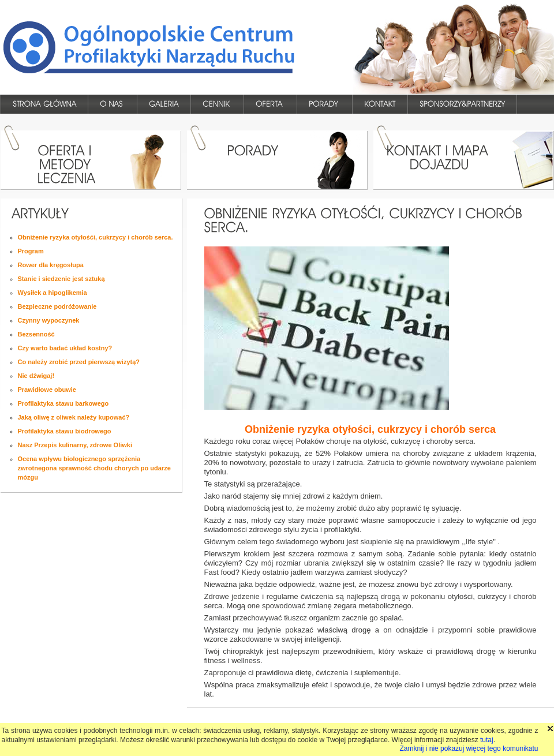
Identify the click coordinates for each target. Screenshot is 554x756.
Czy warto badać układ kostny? (65, 348)
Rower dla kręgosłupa (51, 265)
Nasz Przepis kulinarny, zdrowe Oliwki (75, 445)
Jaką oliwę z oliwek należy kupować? (74, 417)
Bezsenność (36, 334)
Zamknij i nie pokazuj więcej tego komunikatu (469, 748)
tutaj (487, 740)
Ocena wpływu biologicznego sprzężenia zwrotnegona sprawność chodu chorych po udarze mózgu (94, 468)
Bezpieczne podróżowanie (57, 306)
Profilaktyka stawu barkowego (63, 403)
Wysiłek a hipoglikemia (53, 293)
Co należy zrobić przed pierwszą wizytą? (79, 362)
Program (31, 251)
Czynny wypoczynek (49, 320)
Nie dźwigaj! (36, 376)
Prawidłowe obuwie (47, 390)
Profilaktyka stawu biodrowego (65, 431)
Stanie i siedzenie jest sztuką (61, 279)
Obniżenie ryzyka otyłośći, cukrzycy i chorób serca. (96, 237)
